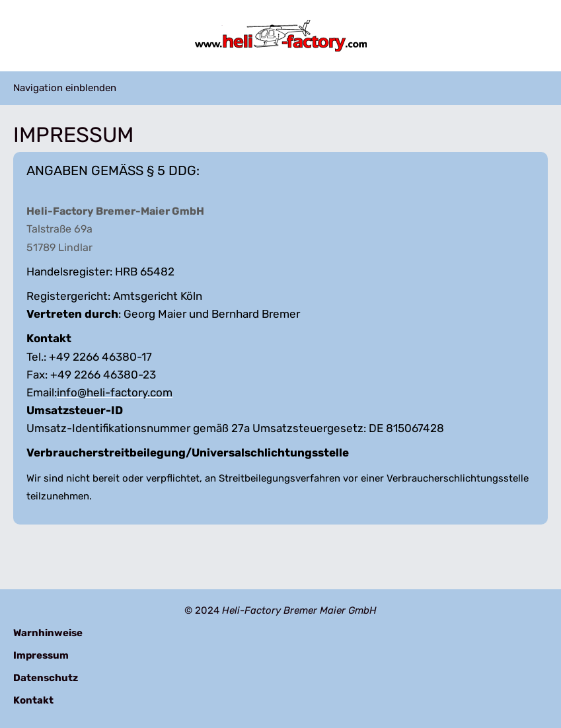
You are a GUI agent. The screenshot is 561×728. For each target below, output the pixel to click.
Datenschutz (46, 678)
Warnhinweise (48, 633)
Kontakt (33, 700)
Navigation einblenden (65, 88)
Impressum (41, 655)
